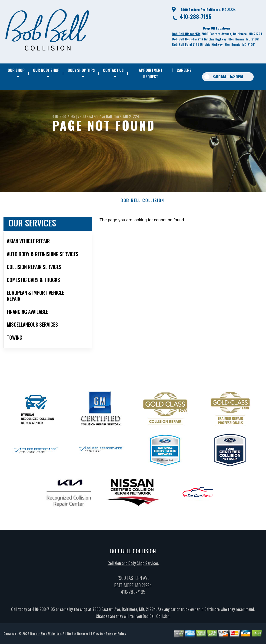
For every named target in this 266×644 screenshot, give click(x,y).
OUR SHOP (16, 70)
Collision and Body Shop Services (133, 566)
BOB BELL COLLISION (142, 203)
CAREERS (184, 70)
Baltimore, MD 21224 (123, 116)
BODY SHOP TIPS (81, 70)
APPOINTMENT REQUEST (151, 73)
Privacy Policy (116, 636)
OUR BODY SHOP (46, 70)
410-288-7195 (196, 16)
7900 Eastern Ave (91, 116)
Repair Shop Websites (46, 636)
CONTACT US (113, 70)
